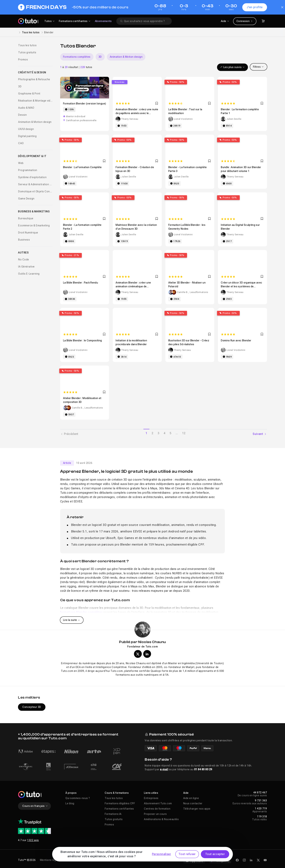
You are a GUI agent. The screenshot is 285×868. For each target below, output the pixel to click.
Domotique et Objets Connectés (35, 191)
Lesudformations (199, 292)
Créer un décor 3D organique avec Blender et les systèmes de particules (241, 286)
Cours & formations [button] (117, 793)
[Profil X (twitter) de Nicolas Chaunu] (138, 654)
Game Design (26, 199)
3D (20, 86)
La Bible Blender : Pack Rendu (81, 283)
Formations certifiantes (119, 809)
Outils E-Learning (29, 274)
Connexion (245, 21)
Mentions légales (51, 860)
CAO (21, 143)
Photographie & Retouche (34, 79)
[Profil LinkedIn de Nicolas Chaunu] (147, 654)
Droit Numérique (28, 233)
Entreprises (151, 798)
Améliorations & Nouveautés (161, 819)
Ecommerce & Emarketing (34, 225)
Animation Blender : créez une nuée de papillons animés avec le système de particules (137, 113)
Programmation (28, 170)
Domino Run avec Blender (236, 340)
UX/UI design (26, 129)
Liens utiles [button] (151, 793)
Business (24, 240)
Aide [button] (186, 793)
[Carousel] (164, 57)
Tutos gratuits (27, 52)
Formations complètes (77, 57)
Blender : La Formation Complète (82, 167)
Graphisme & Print (29, 94)
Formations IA (113, 814)
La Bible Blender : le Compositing (83, 340)
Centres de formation (157, 809)
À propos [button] (71, 793)
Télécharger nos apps (197, 809)
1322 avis (33, 840)
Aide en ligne (191, 798)
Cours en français (35, 806)
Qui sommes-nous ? (78, 798)
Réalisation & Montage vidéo (35, 101)
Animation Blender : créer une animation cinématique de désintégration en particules (133, 286)
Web (21, 163)
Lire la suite (72, 620)
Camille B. (183, 292)
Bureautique (26, 218)
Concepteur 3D (32, 707)
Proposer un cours (155, 814)
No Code (24, 259)
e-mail (164, 769)
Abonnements (103, 21)
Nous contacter (193, 803)
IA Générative (26, 267)
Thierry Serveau (130, 119)
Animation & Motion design (35, 122)
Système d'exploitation (32, 177)
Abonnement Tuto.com (158, 803)
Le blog (70, 803)
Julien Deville (234, 119)
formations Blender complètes (81, 612)
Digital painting (27, 136)
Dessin (22, 115)
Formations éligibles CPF (120, 803)
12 (184, 433)
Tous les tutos (31, 32)
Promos (23, 60)
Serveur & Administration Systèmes (35, 184)
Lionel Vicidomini (183, 119)
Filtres (259, 67)
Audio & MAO (26, 108)
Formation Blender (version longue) (85, 104)
